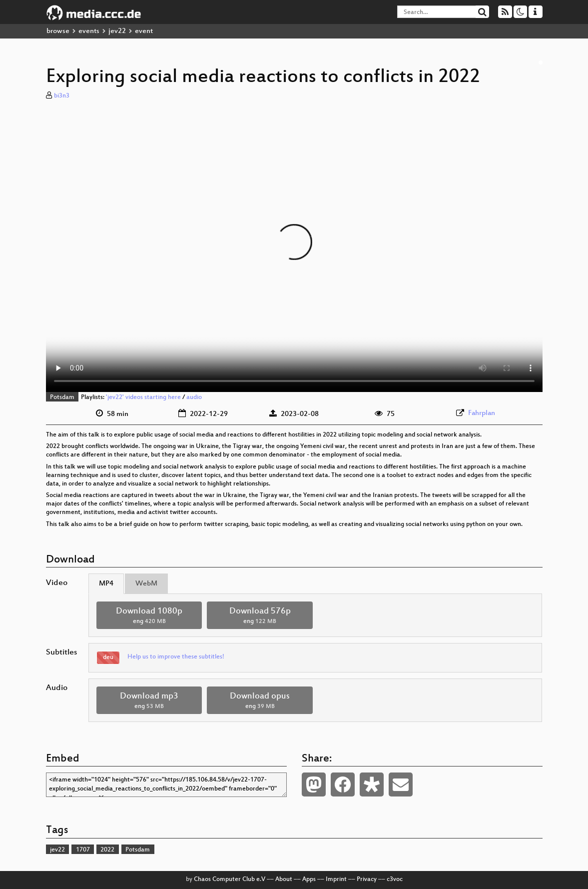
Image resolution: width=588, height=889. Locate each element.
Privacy (367, 879)
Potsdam (62, 397)
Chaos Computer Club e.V (230, 879)
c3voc (395, 879)
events (89, 31)
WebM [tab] (146, 584)
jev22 (117, 31)
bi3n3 (62, 96)
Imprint (336, 879)
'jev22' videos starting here (143, 397)
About (284, 879)
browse (58, 31)
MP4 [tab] (106, 584)
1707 (83, 850)
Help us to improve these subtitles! (176, 657)
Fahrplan (482, 413)
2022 (107, 850)
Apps (309, 879)
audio (194, 397)
